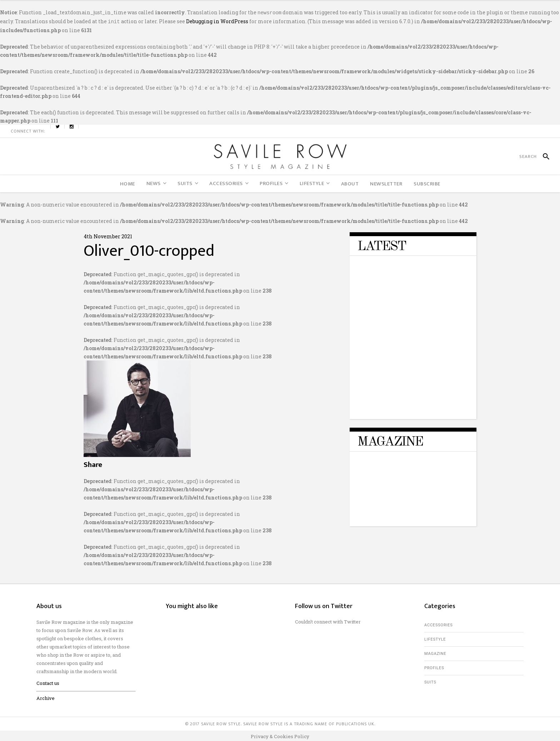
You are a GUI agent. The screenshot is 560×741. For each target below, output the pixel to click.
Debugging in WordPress (217, 21)
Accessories (439, 624)
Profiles (434, 667)
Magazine (435, 652)
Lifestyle (435, 638)
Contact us (48, 682)
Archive (46, 697)
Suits (430, 681)
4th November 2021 (108, 235)
